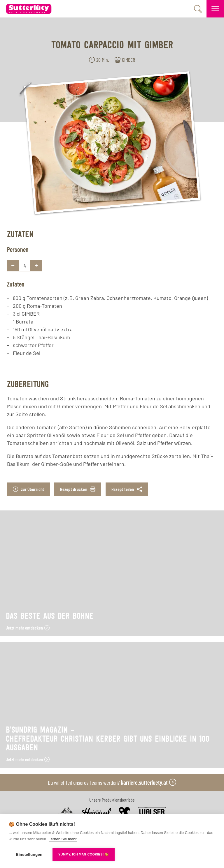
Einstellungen (29, 854)
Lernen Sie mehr (63, 839)
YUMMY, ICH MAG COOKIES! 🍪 (84, 854)
